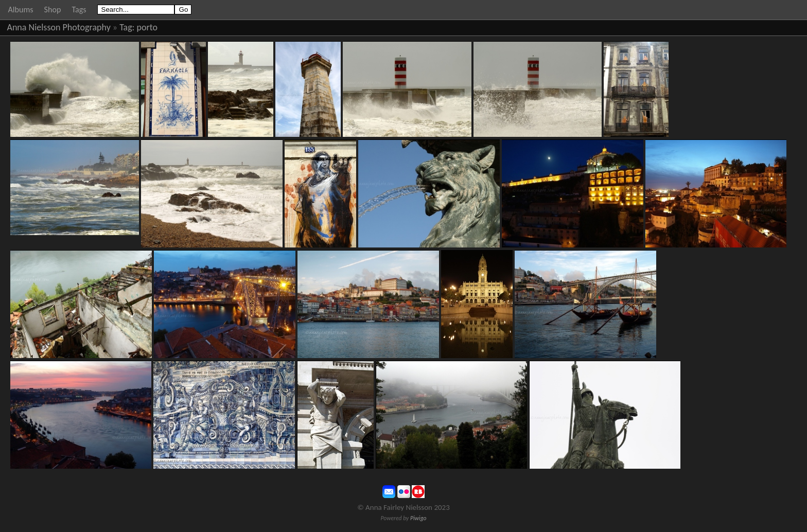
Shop (53, 10)
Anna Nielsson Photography (59, 27)
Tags (79, 10)
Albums (21, 10)
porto (147, 27)
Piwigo (418, 518)
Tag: (127, 27)
